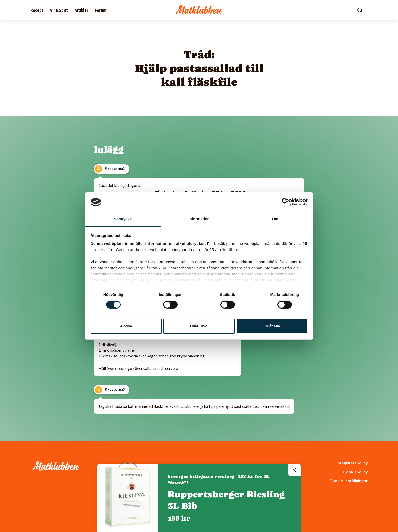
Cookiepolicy (355, 472)
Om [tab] (275, 219)
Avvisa (126, 326)
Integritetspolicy (352, 463)
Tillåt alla (272, 326)
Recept (37, 10)
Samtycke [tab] (123, 219)
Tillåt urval (199, 326)
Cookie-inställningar (349, 481)
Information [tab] (199, 219)
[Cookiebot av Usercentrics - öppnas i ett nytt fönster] (285, 202)
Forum (101, 10)
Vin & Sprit (59, 10)
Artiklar (81, 10)
